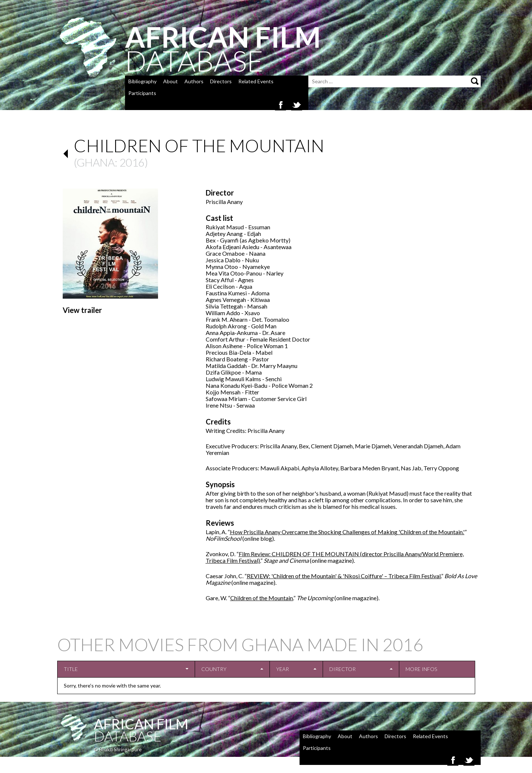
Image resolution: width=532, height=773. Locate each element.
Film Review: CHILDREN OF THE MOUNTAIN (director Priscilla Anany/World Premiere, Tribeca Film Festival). (335, 557)
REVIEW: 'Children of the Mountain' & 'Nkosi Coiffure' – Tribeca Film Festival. (344, 576)
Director (342, 669)
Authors (194, 81)
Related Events (256, 81)
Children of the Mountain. (262, 598)
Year (282, 669)
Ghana (96, 162)
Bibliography (142, 81)
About (170, 81)
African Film (141, 724)
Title (71, 669)
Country (214, 669)
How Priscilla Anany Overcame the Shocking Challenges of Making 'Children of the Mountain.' (347, 532)
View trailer (82, 310)
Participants (142, 93)
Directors (221, 81)
